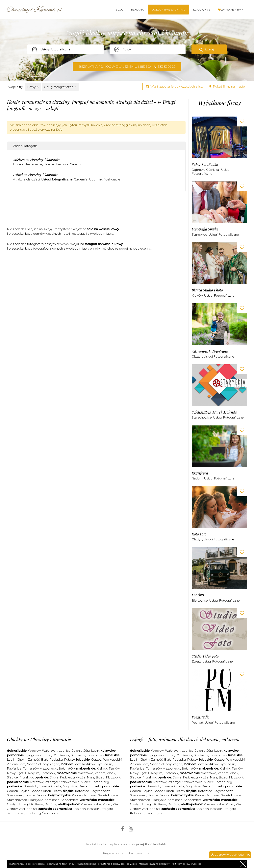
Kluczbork (113, 777)
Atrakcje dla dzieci (26, 179)
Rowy (33, 87)
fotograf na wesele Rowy (104, 244)
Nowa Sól (34, 764)
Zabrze (41, 795)
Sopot (35, 791)
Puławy (69, 759)
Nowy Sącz (15, 773)
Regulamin (111, 853)
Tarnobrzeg (101, 782)
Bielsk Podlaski (90, 786)
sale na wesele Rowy (103, 229)
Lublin (11, 759)
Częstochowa (101, 791)
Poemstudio (201, 717)
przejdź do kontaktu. (152, 844)
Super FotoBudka (205, 164)
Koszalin (93, 809)
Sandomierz (70, 800)
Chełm (22, 759)
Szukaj (209, 49)
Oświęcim (32, 773)
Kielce (76, 795)
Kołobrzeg (33, 813)
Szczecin (79, 809)
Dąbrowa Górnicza (206, 170)
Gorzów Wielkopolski (106, 759)
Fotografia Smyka (205, 229)
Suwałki (44, 786)
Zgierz (196, 661)
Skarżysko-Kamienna (44, 800)
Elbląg (23, 804)
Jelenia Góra (81, 751)
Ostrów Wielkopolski (22, 809)
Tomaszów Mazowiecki (40, 768)
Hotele (18, 164)
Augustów (70, 786)
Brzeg (100, 777)
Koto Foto (199, 534)
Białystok (30, 786)
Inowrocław (95, 755)
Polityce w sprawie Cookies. (186, 864)
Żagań (55, 764)
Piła (115, 804)
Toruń (47, 755)
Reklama (137, 10)
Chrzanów (48, 773)
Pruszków (26, 777)
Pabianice (14, 768)
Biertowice (200, 600)
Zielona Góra (16, 764)
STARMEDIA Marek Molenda (214, 412)
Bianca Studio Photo (207, 290)
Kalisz (97, 804)
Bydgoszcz (33, 755)
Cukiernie (81, 179)
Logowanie (202, 10)
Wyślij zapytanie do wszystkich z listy (174, 86)
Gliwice (30, 795)
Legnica (65, 751)
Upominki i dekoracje (105, 179)
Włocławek (61, 755)
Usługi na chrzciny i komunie (35, 175)
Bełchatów (67, 768)
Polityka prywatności (136, 853)
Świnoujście (51, 813)
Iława (39, 804)
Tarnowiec (199, 235)
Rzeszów (37, 782)
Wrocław (34, 751)
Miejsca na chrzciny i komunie (36, 160)
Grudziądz (78, 755)
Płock (111, 773)
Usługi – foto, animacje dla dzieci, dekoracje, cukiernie (185, 739)
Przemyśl (51, 782)
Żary (45, 764)
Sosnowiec (15, 795)
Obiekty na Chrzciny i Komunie (39, 739)
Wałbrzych (50, 751)
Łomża (56, 786)
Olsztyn (197, 356)
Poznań (197, 723)
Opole (54, 777)
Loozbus (198, 595)
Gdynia (24, 791)
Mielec (86, 782)
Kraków (197, 296)
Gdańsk (13, 791)
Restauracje (34, 164)
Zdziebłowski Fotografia (210, 351)
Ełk (31, 804)
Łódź (77, 764)
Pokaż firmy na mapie (227, 86)
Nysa (91, 777)
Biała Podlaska (52, 759)
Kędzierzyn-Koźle (73, 777)
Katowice (82, 791)
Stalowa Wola (69, 782)
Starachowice (202, 417)
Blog (119, 10)
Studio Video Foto (205, 656)
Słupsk (46, 791)
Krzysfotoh (200, 473)
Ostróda (50, 804)
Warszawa (86, 773)
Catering (76, 164)
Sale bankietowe (56, 164)
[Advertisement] (96, 211)
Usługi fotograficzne (60, 87)
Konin (107, 804)
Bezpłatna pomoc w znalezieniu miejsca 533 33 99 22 (127, 67)
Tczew (57, 791)
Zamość (34, 759)
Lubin (95, 751)
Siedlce (12, 777)
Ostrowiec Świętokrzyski (100, 795)
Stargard (230, 809)
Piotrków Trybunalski (97, 764)
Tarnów (114, 768)
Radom (197, 478)
